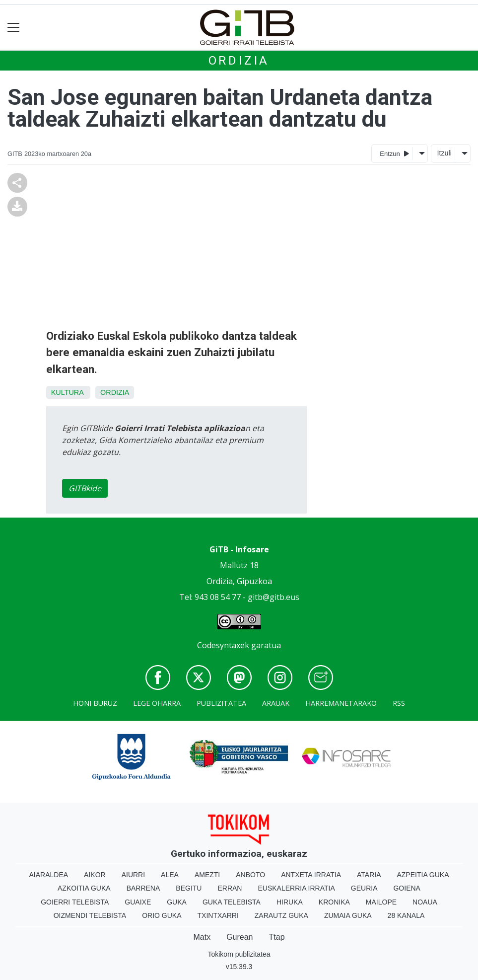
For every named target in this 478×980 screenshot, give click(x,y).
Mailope (381, 902)
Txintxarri (218, 915)
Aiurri (133, 875)
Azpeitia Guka (423, 875)
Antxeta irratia (311, 875)
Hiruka (290, 902)
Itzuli (444, 153)
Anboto (250, 875)
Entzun (394, 153)
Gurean (239, 937)
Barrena (143, 888)
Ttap (277, 937)
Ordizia (239, 61)
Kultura (67, 392)
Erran (230, 888)
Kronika (334, 902)
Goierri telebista (75, 902)
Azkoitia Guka (84, 888)
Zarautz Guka (281, 915)
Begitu (189, 888)
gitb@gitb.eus (273, 597)
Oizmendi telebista (90, 915)
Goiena (407, 888)
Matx (202, 937)
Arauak (276, 703)
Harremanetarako (341, 703)
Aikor (95, 875)
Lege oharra (157, 703)
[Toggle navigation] (14, 28)
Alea (170, 875)
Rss (399, 703)
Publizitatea (221, 703)
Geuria (364, 888)
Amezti (207, 875)
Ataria (369, 875)
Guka (177, 902)
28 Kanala (406, 915)
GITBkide (85, 488)
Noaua (425, 902)
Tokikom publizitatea (239, 954)
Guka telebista (232, 902)
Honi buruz (95, 703)
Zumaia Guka (348, 915)
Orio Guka (162, 915)
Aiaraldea (48, 875)
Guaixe (138, 902)
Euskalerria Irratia (296, 888)
